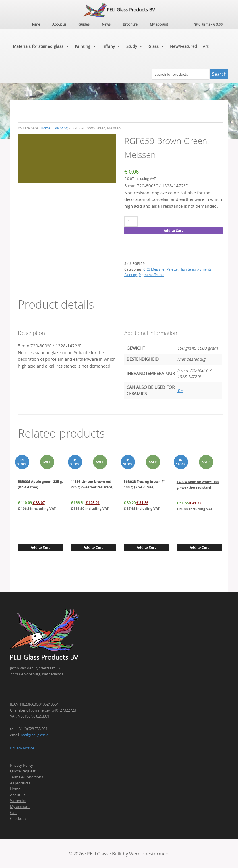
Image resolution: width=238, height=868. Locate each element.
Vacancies (18, 800)
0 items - (209, 24)
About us (18, 794)
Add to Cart (173, 230)
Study (134, 46)
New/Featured (184, 45)
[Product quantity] (131, 221)
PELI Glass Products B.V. (119, 10)
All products (20, 782)
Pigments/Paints (152, 274)
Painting (85, 46)
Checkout (18, 818)
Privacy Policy (21, 764)
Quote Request (23, 770)
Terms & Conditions (26, 776)
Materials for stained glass (41, 46)
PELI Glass (98, 853)
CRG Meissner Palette (161, 268)
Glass (156, 46)
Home (15, 788)
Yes (180, 390)
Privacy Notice (22, 747)
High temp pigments (195, 268)
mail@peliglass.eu (36, 734)
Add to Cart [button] (40, 547)
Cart (14, 812)
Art (206, 45)
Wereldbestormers (149, 853)
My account (20, 806)
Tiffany (111, 46)
